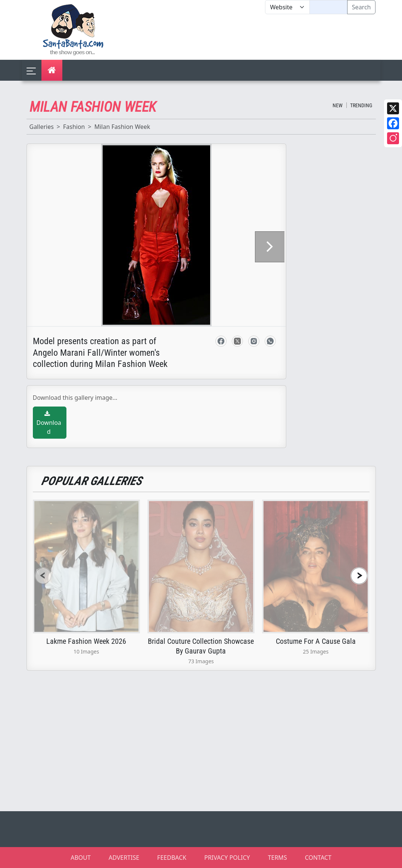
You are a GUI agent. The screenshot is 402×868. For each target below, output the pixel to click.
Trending (361, 105)
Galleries (42, 127)
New (338, 105)
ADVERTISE (124, 858)
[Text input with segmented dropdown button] (328, 7)
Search (362, 7)
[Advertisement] (265, 37)
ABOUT (81, 858)
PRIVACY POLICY (227, 858)
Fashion (74, 127)
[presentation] (43, 576)
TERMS (278, 858)
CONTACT (318, 858)
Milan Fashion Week (122, 127)
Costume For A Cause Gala (316, 641)
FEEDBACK (172, 858)
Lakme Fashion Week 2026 (86, 641)
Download (49, 423)
